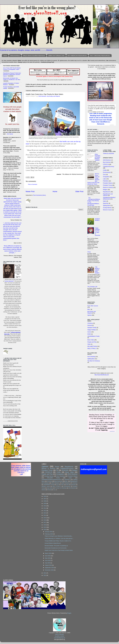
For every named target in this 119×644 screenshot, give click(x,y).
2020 (45, 530)
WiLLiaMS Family (92, 346)
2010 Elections (55, 483)
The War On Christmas (94, 361)
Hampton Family (92, 328)
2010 (45, 506)
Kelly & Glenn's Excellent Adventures (34, 56)
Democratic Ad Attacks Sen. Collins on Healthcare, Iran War (12, 79)
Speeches (106, 203)
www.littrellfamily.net (60, 638)
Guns (104, 174)
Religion (105, 190)
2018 (45, 525)
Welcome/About (15, 56)
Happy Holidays (92, 330)
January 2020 (49, 532)
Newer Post (30, 191)
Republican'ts (107, 192)
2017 (45, 522)
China (89, 252)
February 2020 (49, 534)
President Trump (108, 185)
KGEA (89, 334)
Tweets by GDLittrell (108, 153)
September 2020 (50, 568)
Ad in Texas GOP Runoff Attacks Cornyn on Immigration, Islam (12, 69)
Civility (105, 170)
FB (57, 470)
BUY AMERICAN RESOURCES (77, 56)
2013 (45, 513)
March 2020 (48, 553)
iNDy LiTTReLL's (92, 349)
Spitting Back (91, 359)
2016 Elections (72, 474)
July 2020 (48, 563)
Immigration (106, 177)
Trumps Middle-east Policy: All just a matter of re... (58, 541)
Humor (89, 332)
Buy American (107, 162)
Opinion (90, 315)
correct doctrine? (9, 281)
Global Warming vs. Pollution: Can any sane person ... (59, 538)
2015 (45, 518)
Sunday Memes (107, 208)
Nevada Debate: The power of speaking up (56, 546)
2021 (45, 573)
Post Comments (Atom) (39, 195)
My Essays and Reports (54, 96)
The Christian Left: (92, 287)
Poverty (49, 490)
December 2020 (49, 570)
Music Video (91, 340)
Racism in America (108, 187)
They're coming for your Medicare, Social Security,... (59, 536)
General (90, 325)
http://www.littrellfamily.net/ (102, 375)
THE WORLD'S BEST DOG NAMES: (97, 270)
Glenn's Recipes (59, 634)
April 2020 (48, 556)
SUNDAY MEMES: (97, 220)
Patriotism (106, 181)
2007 (45, 499)
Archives (49, 481)
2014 (45, 515)
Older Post (79, 191)
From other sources (93, 306)
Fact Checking (91, 357)
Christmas (90, 323)
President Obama (108, 183)
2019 (45, 527)
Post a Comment (33, 184)
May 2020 (48, 558)
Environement (107, 172)
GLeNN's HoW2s (59, 636)
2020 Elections (42, 96)
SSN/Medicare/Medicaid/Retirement (109, 198)
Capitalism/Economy (109, 167)
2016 (45, 520)
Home (5, 56)
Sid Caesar (10, 134)
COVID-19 (106, 164)
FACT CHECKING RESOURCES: (100, 56)
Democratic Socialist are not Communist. (56, 548)
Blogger (69, 613)
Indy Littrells (50, 488)
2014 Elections (72, 488)
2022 (45, 575)
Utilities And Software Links (56, 56)
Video (89, 344)
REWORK (65, 470)
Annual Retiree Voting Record (53, 543)
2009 (45, 503)
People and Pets (92, 342)
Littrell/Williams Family (93, 336)
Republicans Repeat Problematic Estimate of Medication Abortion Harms (12, 75)
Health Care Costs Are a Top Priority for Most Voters (59, 550)
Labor (105, 179)
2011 (45, 508)
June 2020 (48, 560)
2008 (45, 501)
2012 (45, 511)
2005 (45, 496)
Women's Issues (107, 210)
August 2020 (49, 565)
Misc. (89, 309)
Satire (105, 201)
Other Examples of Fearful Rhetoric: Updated (97, 157)
